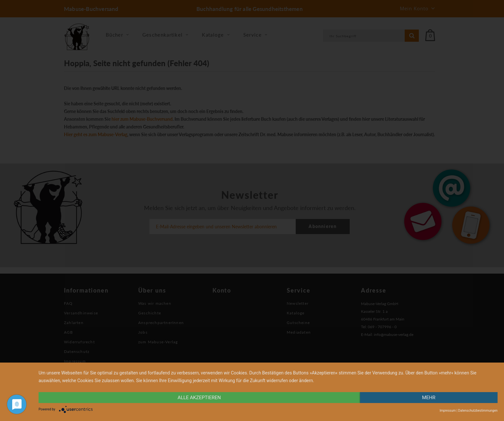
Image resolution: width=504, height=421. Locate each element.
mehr (429, 398)
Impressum (448, 411)
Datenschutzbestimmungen (478, 411)
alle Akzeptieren (199, 398)
